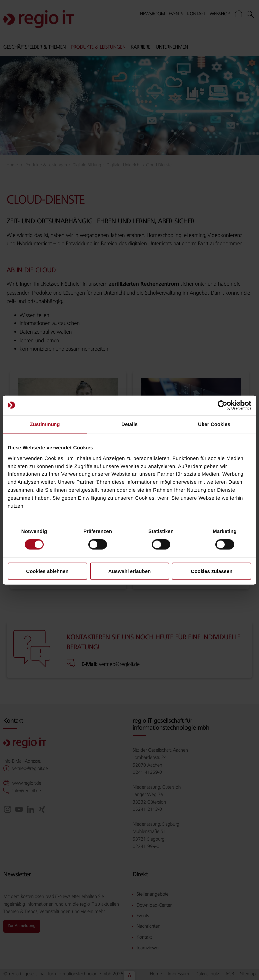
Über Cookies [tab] (214, 424)
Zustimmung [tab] (45, 424)
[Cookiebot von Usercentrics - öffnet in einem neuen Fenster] (222, 405)
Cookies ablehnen (47, 571)
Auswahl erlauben (129, 571)
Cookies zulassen (212, 571)
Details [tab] (129, 424)
